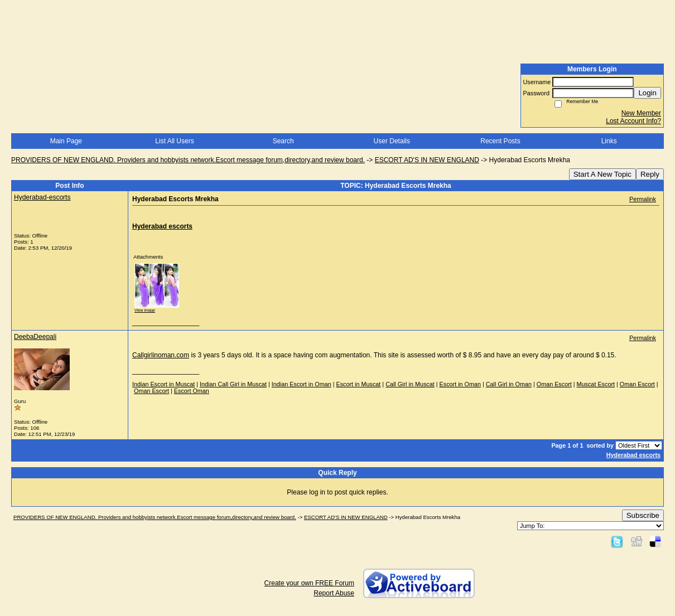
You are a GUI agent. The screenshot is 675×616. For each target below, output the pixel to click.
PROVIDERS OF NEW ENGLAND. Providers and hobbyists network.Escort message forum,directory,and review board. (188, 160)
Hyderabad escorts (633, 455)
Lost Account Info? (633, 121)
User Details (392, 141)
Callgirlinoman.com (161, 355)
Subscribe (643, 515)
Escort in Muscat (359, 384)
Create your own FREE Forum (309, 583)
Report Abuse (334, 593)
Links (609, 141)
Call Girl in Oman (509, 384)
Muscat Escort (596, 384)
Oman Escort (554, 384)
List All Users (174, 141)
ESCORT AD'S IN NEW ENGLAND (427, 160)
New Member (641, 113)
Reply (650, 174)
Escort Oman (192, 391)
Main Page (66, 141)
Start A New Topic (602, 174)
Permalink (643, 199)
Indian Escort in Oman (302, 384)
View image (145, 310)
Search (283, 141)
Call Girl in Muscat (410, 384)
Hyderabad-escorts (42, 197)
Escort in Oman (460, 384)
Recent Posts (500, 141)
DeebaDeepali (35, 337)
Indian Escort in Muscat (163, 384)
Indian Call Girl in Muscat (233, 384)
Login (647, 93)
